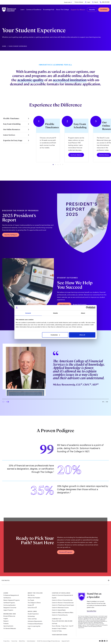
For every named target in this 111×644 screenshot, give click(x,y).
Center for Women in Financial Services (63, 603)
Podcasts (6, 623)
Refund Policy (22, 641)
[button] (53, 165)
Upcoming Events (8, 626)
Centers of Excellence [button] (34, 9)
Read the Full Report (11, 235)
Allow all (82, 335)
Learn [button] (22, 9)
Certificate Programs (9, 603)
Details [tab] (56, 313)
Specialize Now (92, 611)
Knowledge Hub (10, 614)
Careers (30, 605)
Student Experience (33, 614)
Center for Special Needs (59, 610)
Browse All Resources (9, 616)
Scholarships (31, 616)
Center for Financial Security (60, 615)
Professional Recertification (35, 624)
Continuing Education (10, 605)
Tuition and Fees (32, 619)
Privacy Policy (6, 641)
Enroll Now (104, 9)
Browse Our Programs (80, 304)
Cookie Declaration (31, 641)
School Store (31, 608)
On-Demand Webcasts (10, 628)
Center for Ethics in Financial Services (62, 600)
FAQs (29, 629)
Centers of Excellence (61, 593)
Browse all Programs (66, 552)
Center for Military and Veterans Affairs (63, 613)
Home (4, 46)
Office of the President (34, 598)
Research (6, 621)
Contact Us (57, 619)
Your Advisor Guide (60, 635)
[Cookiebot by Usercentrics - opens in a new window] (87, 308)
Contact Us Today (57, 631)
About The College (35, 593)
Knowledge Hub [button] (49, 9)
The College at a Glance (34, 603)
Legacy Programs (8, 610)
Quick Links (67, 2)
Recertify (92, 10)
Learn (6, 593)
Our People (31, 600)
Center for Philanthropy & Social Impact (63, 605)
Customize (55, 335)
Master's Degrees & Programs (12, 600)
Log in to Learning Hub (34, 626)
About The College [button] (62, 9)
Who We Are (31, 595)
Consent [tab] (28, 313)
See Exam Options (76, 155)
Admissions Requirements (35, 621)
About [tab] (83, 313)
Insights (6, 619)
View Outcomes (64, 304)
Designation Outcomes (10, 608)
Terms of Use (14, 641)
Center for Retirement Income (60, 608)
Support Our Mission (78, 10)
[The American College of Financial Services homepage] (9, 10)
